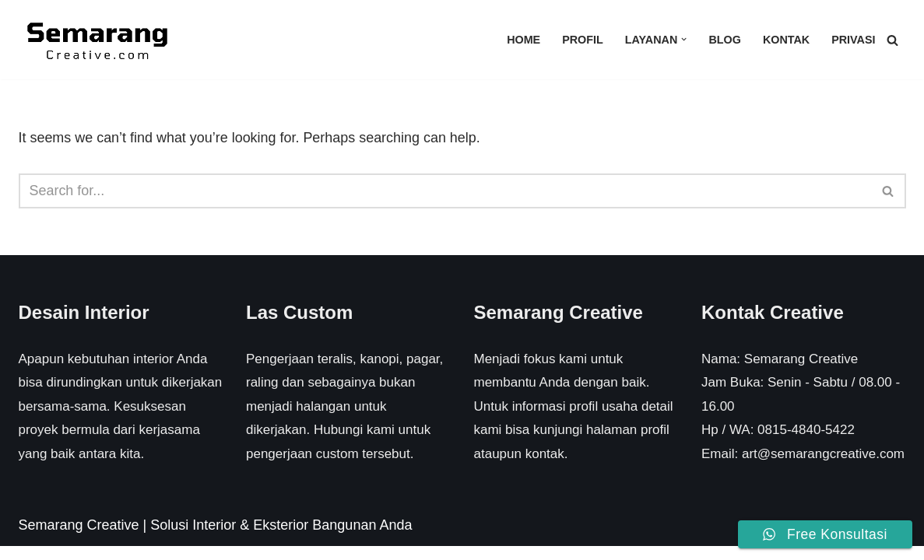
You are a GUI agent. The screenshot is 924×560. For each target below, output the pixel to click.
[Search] (892, 40)
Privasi (854, 40)
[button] (684, 39)
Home (523, 40)
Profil (582, 40)
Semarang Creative (79, 538)
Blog (725, 40)
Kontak (786, 40)
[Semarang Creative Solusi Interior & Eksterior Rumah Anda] (97, 40)
